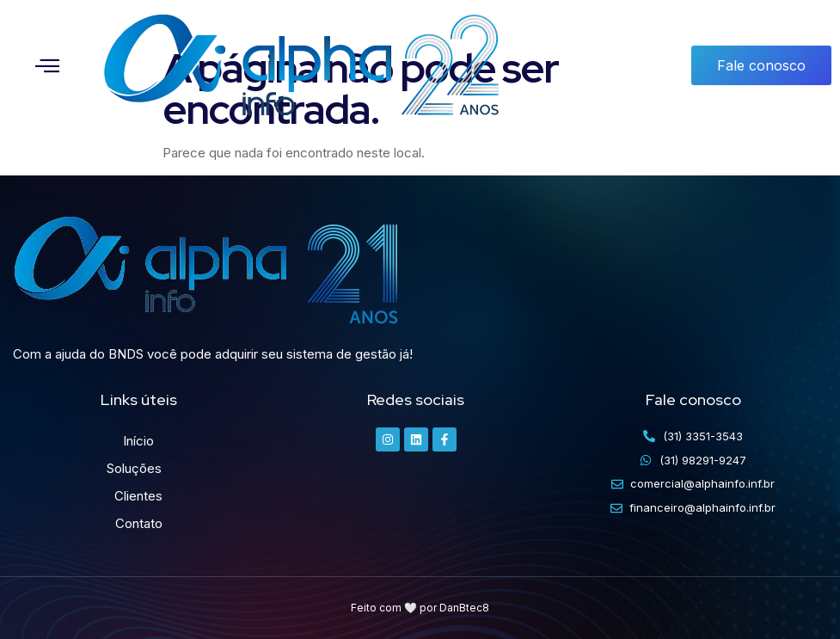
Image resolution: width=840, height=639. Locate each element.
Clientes (138, 496)
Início (138, 441)
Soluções (138, 469)
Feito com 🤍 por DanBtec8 (420, 608)
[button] (47, 65)
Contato (139, 523)
